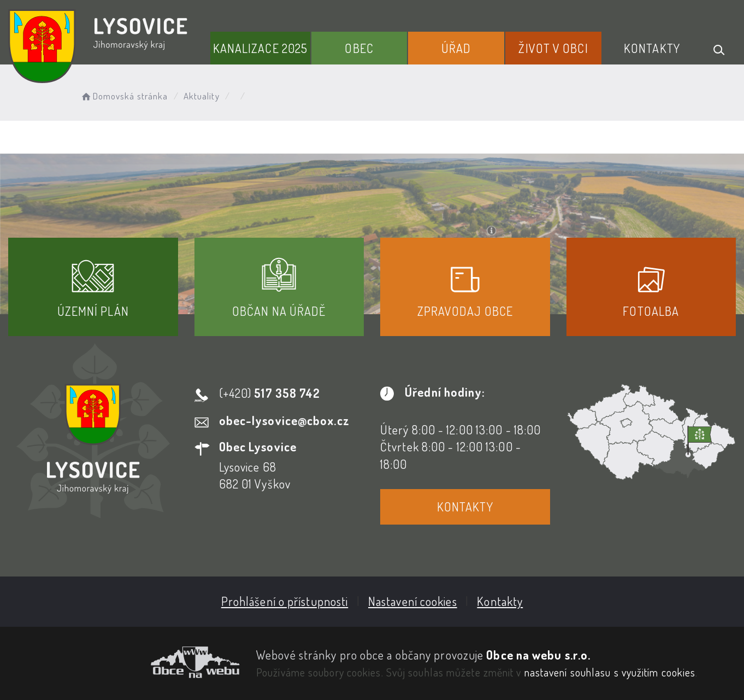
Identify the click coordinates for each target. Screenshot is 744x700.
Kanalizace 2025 (261, 48)
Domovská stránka (124, 96)
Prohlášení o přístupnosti (285, 601)
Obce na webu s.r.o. (538, 655)
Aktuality (202, 96)
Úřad (456, 48)
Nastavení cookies (413, 601)
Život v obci (553, 48)
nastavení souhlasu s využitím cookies (610, 672)
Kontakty (652, 48)
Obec (359, 48)
